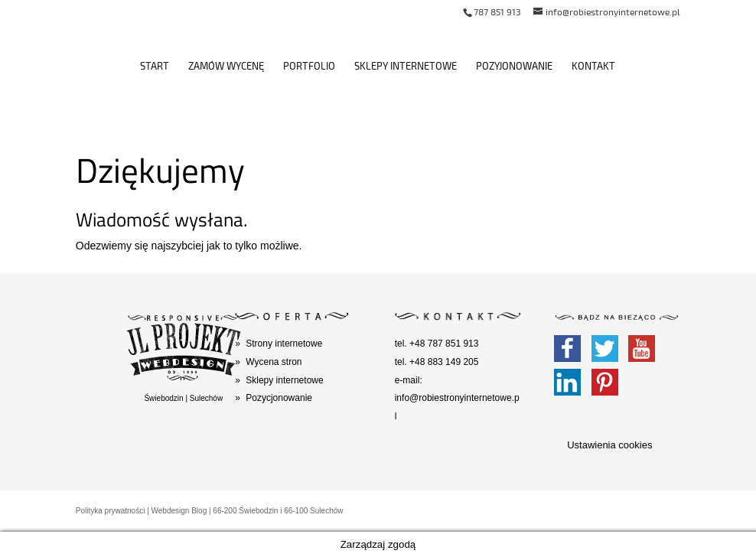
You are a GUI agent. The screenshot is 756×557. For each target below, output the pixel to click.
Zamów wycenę (226, 66)
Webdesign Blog (179, 511)
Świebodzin (163, 398)
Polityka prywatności (111, 511)
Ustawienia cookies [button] (609, 445)
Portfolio (309, 66)
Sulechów (206, 398)
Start (155, 66)
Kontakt (593, 66)
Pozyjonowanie (514, 66)
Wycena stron (274, 362)
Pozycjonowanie (279, 398)
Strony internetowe (284, 344)
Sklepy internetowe (406, 66)
